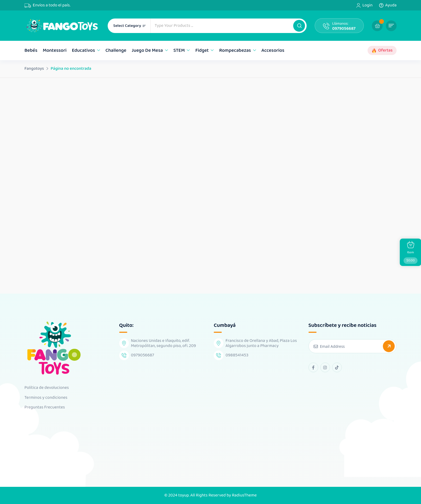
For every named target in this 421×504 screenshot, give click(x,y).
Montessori (55, 50)
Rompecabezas (235, 50)
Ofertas (385, 50)
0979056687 (344, 29)
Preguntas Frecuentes (45, 407)
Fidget (202, 50)
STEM (179, 50)
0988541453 (237, 355)
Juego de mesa (147, 50)
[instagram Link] (325, 367)
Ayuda (391, 5)
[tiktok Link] (337, 367)
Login (368, 5)
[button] (299, 26)
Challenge (116, 50)
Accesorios (273, 50)
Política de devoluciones (47, 388)
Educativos (84, 50)
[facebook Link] (313, 367)
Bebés (31, 50)
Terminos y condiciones (46, 398)
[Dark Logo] (62, 26)
